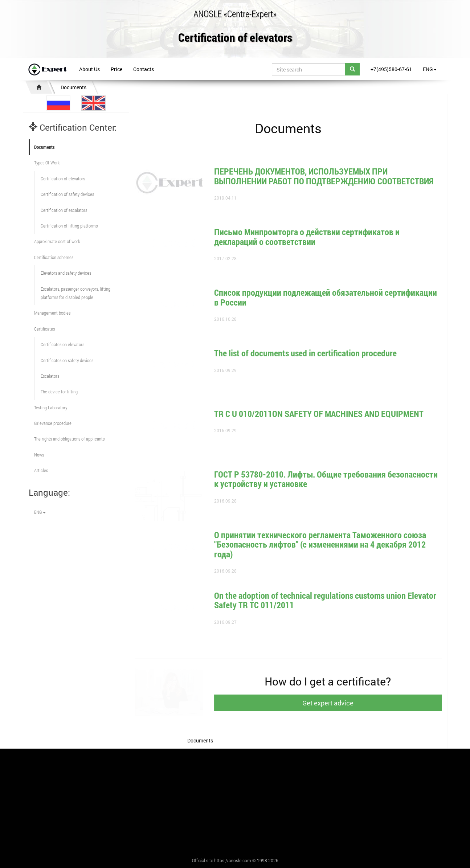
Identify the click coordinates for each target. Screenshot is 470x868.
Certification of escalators (64, 210)
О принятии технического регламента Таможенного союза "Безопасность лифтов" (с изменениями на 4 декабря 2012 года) (327, 544)
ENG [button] (430, 69)
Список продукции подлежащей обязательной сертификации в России (332, 297)
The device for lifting (59, 392)
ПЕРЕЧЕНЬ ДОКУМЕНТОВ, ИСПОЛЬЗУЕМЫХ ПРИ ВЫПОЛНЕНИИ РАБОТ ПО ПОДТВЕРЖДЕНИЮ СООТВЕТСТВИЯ (324, 176)
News (39, 455)
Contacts (144, 69)
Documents (73, 87)
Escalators (50, 376)
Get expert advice (335, 703)
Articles (41, 470)
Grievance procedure (53, 423)
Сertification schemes (54, 257)
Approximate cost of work (57, 241)
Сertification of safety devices (67, 194)
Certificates (44, 329)
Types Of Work (47, 163)
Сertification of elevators (63, 179)
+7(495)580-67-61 (391, 69)
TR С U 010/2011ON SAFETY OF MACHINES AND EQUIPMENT (326, 414)
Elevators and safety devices (66, 273)
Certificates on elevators (62, 344)
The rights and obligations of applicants (69, 439)
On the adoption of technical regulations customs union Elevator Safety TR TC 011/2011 (332, 600)
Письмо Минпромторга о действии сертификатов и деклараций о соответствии (314, 237)
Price (117, 69)
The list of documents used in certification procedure (312, 353)
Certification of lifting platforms (69, 226)
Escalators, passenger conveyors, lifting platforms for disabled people (75, 293)
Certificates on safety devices (67, 360)
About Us (89, 69)
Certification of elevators (235, 38)
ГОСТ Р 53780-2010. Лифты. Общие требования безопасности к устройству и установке (333, 479)
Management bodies (52, 313)
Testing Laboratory (51, 408)
